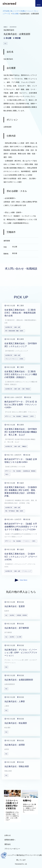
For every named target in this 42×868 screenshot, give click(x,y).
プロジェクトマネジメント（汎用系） (15, 359)
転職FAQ (27, 801)
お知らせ (8, 835)
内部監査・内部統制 (22, 615)
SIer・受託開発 (17, 416)
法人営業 (19, 637)
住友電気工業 (9, 327)
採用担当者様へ (10, 840)
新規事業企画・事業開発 (29, 471)
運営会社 (8, 844)
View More (21, 580)
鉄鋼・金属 (17, 327)
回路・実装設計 (26, 389)
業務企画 (25, 416)
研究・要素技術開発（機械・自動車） (15, 331)
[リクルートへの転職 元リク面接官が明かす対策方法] (12, 796)
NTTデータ (8, 416)
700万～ (7, 474)
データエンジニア (27, 571)
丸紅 (6, 615)
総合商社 (12, 615)
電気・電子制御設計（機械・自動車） (15, 511)
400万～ (34, 541)
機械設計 (25, 446)
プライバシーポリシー (12, 849)
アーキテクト (27, 541)
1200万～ (32, 416)
